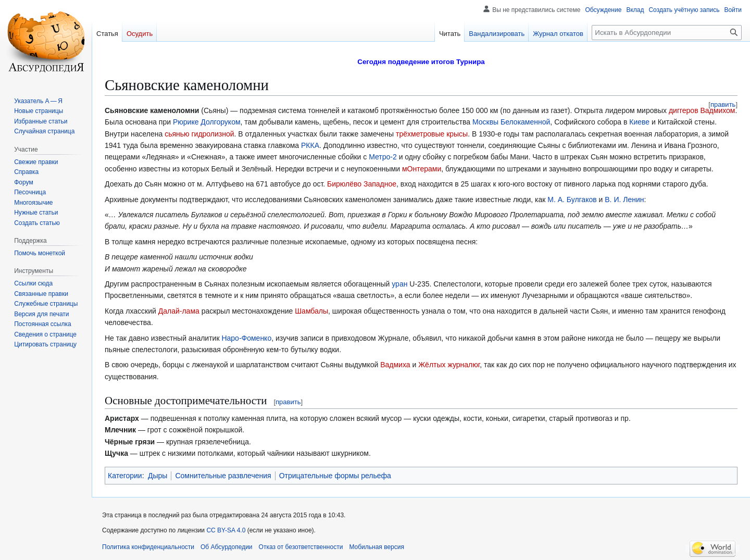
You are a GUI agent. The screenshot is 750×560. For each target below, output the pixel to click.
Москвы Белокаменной (511, 122)
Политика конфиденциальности (148, 547)
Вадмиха (395, 365)
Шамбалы (311, 311)
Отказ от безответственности (301, 547)
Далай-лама (179, 311)
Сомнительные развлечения (223, 476)
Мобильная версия (377, 547)
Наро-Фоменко (246, 338)
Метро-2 (383, 157)
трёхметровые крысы (432, 134)
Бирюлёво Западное (362, 184)
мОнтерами (422, 169)
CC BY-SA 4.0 (226, 530)
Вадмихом (718, 110)
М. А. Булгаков (572, 200)
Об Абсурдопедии (227, 547)
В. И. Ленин (624, 200)
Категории (125, 476)
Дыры (158, 476)
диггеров (684, 110)
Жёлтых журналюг (449, 365)
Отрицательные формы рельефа (335, 476)
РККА (310, 145)
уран (399, 284)
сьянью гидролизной (199, 134)
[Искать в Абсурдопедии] (667, 33)
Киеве (639, 122)
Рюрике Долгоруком (207, 122)
